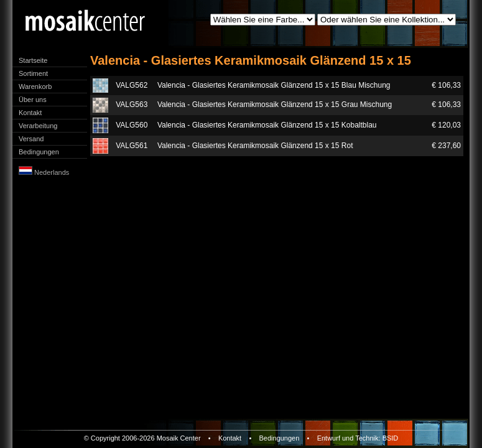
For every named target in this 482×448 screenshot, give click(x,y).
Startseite (33, 60)
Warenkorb (35, 86)
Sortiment (33, 73)
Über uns (33, 100)
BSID (391, 438)
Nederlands (44, 172)
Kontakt (30, 113)
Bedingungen (39, 152)
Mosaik (168, 438)
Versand (31, 139)
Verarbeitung (38, 126)
